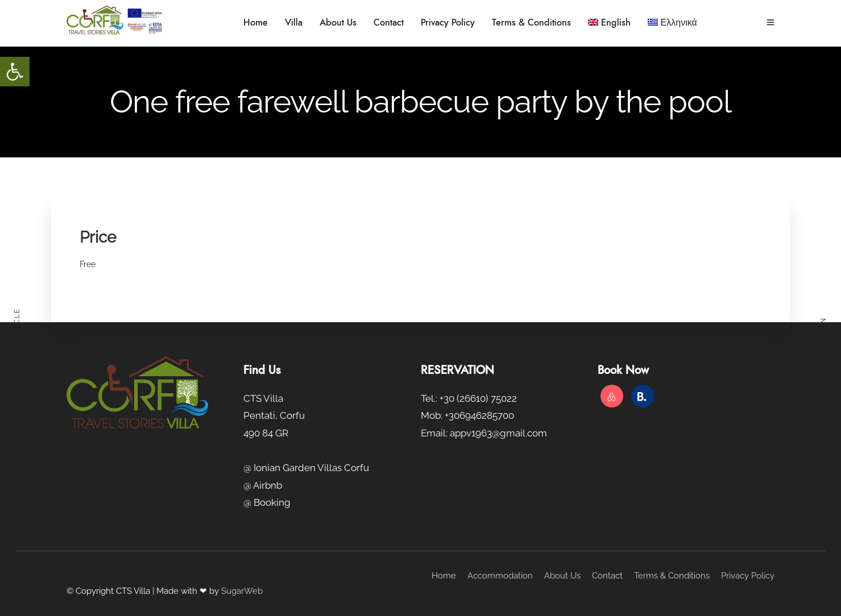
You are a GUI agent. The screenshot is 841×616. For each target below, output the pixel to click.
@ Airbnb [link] (263, 485)
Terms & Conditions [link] (531, 23)
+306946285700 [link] (479, 415)
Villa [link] (294, 23)
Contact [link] (389, 23)
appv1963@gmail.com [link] (498, 433)
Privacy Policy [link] (448, 23)
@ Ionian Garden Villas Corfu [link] (306, 468)
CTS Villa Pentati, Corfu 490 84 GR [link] (274, 416)
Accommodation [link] (500, 576)
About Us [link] (338, 23)
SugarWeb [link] (242, 591)
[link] (15, 72)
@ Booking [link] (267, 502)
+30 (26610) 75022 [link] (478, 398)
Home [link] (256, 23)
